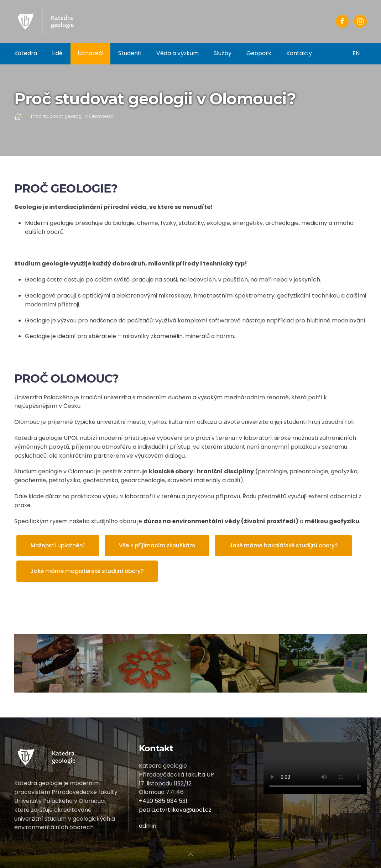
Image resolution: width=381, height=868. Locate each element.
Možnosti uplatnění (58, 545)
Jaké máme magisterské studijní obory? (87, 571)
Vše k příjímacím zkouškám (157, 545)
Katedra (26, 53)
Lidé (57, 53)
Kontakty (299, 53)
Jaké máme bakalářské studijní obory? (283, 545)
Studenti (130, 53)
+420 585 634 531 (163, 801)
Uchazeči (90, 53)
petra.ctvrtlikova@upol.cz (175, 810)
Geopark (259, 53)
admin (148, 826)
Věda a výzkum (178, 53)
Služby (223, 53)
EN (356, 53)
